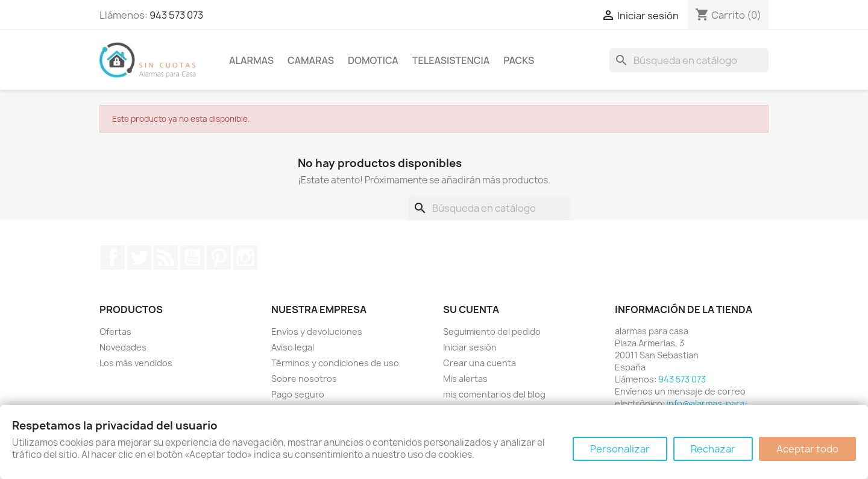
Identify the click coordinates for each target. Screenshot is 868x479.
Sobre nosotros (304, 379)
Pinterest (219, 258)
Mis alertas (465, 379)
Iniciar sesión (470, 347)
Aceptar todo (807, 449)
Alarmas (251, 60)
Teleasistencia (451, 60)
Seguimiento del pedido (492, 331)
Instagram (245, 258)
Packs (519, 60)
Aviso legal (293, 347)
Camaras (311, 60)
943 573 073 (176, 15)
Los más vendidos (136, 363)
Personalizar (620, 449)
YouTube (192, 258)
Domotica (373, 60)
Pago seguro (298, 394)
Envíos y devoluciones (317, 331)
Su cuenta (471, 309)
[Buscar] (689, 60)
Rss (166, 258)
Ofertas (115, 331)
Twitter (139, 258)
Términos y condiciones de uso (335, 363)
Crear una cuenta (480, 363)
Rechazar (713, 449)
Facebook (113, 258)
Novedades (123, 347)
